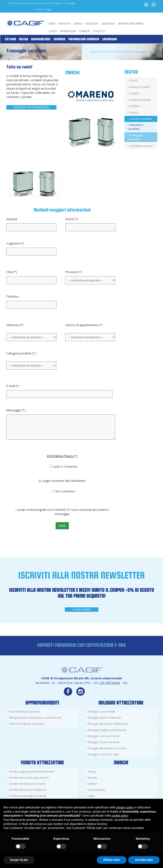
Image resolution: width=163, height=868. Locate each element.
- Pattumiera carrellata (135, 127)
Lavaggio (59, 39)
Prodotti (65, 24)
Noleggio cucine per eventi (104, 736)
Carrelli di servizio (141, 146)
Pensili (134, 112)
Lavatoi (134, 93)
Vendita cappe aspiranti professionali (32, 772)
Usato (53, 31)
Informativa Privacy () (62, 456)
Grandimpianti (96, 790)
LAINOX (92, 784)
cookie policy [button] (120, 816)
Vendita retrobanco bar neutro (28, 784)
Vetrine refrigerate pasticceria (27, 724)
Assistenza (108, 24)
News (52, 24)
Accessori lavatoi (141, 100)
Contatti (99, 31)
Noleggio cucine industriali (104, 742)
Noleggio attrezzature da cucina (107, 748)
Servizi (78, 24)
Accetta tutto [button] (144, 860)
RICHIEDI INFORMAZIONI (31, 107)
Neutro (23, 39)
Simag (91, 772)
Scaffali (135, 106)
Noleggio (92, 24)
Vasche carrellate (121, 52)
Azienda (84, 31)
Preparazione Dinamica (84, 39)
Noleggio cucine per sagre (104, 754)
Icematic (93, 778)
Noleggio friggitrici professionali (107, 730)
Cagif (91, 796)
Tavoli (134, 80)
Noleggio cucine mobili (102, 712)
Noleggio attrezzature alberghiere (108, 724)
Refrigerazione (41, 39)
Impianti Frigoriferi (131, 24)
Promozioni (68, 31)
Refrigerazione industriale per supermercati (35, 718)
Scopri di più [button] (19, 860)
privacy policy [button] (125, 807)
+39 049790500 (109, 683)
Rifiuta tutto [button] (112, 860)
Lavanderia (110, 39)
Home (94, 52)
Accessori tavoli (140, 87)
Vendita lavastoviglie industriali (28, 796)
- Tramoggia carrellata (135, 137)
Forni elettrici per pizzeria (24, 712)
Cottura (10, 39)
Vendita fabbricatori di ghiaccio (28, 790)
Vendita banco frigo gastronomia (29, 778)
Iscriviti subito (82, 609)
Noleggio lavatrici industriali (104, 718)
